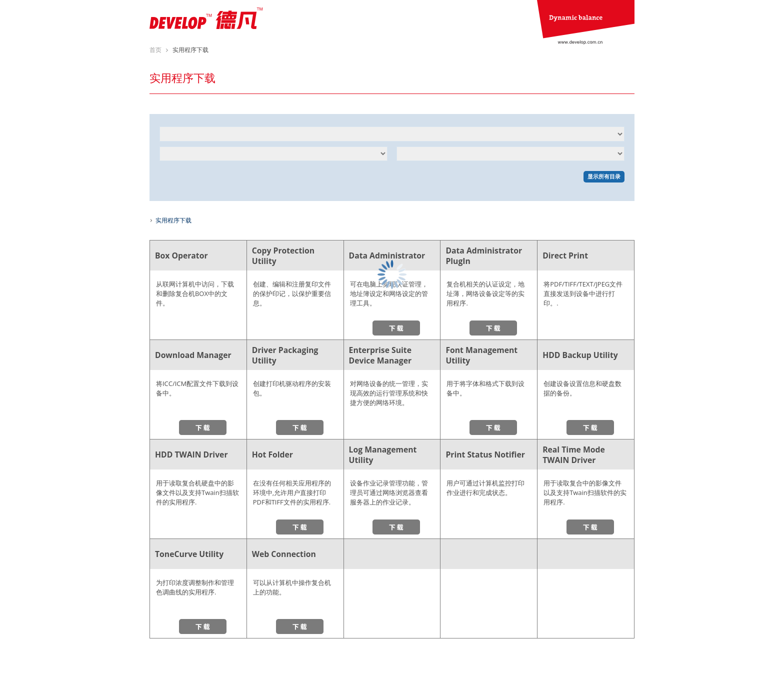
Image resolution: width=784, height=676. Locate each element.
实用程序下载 (173, 220)
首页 (155, 50)
